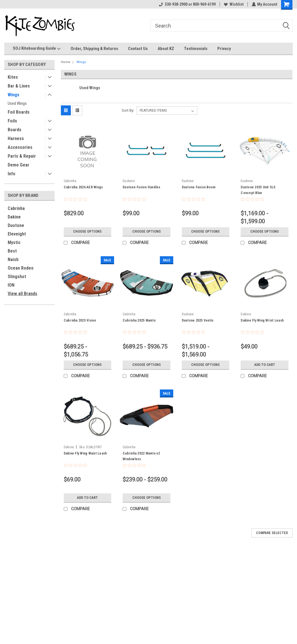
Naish (13, 260)
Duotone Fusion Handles (142, 187)
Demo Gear (18, 165)
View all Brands (22, 294)
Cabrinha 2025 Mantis (139, 320)
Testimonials (196, 49)
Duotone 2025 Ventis (198, 320)
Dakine (14, 217)
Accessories (20, 147)
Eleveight (17, 234)
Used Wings (17, 103)
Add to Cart (265, 365)
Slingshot (17, 277)
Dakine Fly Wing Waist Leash (85, 453)
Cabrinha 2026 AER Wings (83, 187)
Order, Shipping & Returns (94, 49)
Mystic (14, 242)
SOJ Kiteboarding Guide (37, 49)
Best (12, 251)
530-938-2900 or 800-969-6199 (187, 4)
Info (12, 174)
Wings (14, 95)
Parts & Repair (22, 156)
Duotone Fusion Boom (199, 187)
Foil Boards (19, 112)
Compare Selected (272, 533)
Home (66, 62)
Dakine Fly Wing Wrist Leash (262, 320)
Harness (16, 138)
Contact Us (138, 49)
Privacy (224, 49)
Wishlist (233, 4)
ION (11, 285)
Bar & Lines (19, 86)
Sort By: (128, 110)
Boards (15, 130)
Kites (13, 77)
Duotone (16, 225)
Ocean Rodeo (21, 268)
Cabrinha (16, 208)
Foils (12, 121)
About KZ (166, 49)
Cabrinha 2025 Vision (80, 320)
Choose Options (87, 232)
